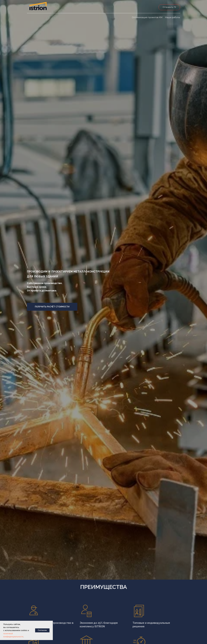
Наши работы (173, 17)
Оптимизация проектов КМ (147, 17)
